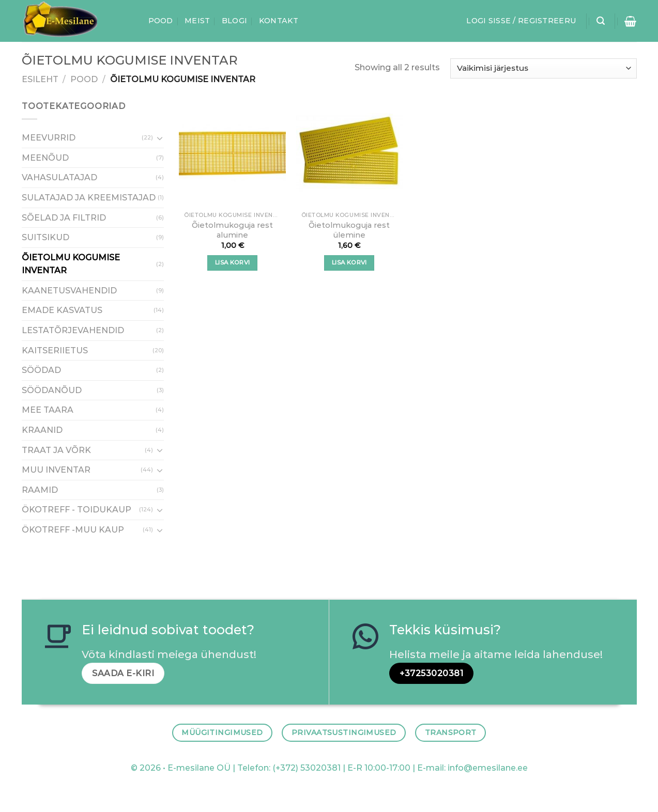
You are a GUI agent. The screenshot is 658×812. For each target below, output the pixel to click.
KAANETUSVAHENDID (69, 291)
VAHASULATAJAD (59, 178)
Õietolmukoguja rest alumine (232, 230)
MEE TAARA (48, 410)
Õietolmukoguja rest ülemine (349, 230)
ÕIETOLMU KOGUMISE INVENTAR (71, 264)
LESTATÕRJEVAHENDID (73, 330)
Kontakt (279, 21)
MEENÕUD (45, 158)
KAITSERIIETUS (55, 350)
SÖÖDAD (41, 371)
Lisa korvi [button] (232, 262)
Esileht (40, 79)
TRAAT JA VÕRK (56, 450)
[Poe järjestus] (543, 68)
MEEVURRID (49, 138)
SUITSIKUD (45, 237)
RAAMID (40, 490)
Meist (197, 21)
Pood (161, 21)
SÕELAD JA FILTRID (64, 218)
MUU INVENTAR (56, 470)
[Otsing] (601, 21)
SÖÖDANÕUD (52, 390)
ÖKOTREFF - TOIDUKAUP (76, 510)
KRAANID (42, 430)
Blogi (234, 21)
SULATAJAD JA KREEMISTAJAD (89, 198)
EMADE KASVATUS (62, 311)
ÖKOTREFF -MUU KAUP (73, 530)
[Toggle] (160, 138)
